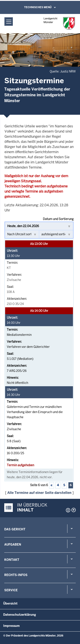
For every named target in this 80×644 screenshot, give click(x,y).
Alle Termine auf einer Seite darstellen (39, 493)
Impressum (11, 626)
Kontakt (12, 560)
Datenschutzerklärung (20, 615)
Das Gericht (15, 529)
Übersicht (10, 603)
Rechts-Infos (16, 575)
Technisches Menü (38, 7)
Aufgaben (13, 544)
